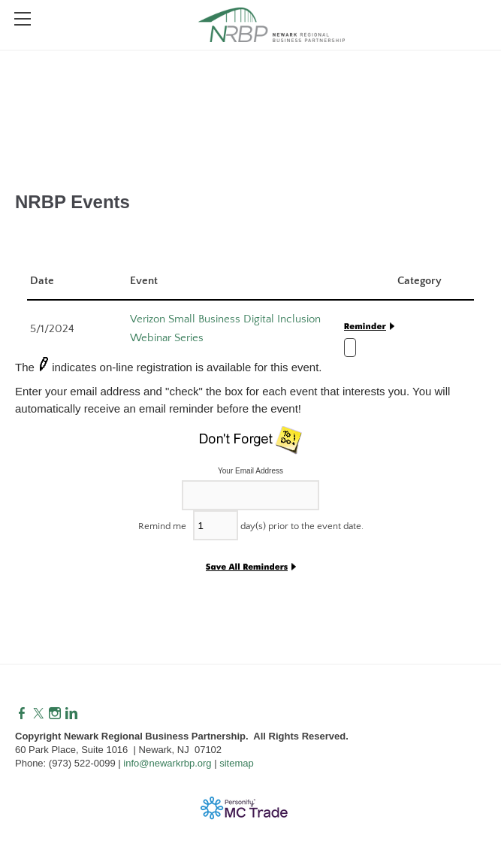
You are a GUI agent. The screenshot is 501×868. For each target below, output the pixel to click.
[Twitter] (38, 714)
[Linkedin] (71, 714)
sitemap (237, 763)
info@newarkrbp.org (167, 763)
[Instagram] (55, 714)
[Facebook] (22, 714)
